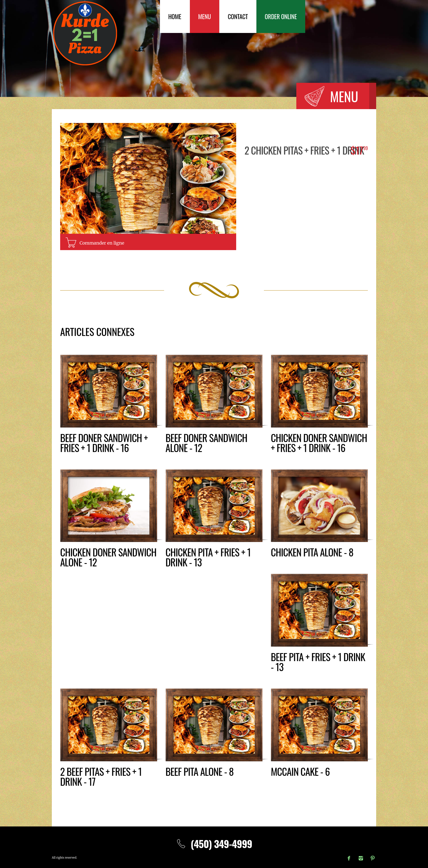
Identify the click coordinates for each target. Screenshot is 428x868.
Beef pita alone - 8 (200, 771)
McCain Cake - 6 (300, 771)
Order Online (281, 16)
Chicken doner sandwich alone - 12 (109, 557)
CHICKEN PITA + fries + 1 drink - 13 (208, 557)
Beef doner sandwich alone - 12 (207, 442)
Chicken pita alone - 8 (312, 552)
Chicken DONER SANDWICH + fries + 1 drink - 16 (319, 442)
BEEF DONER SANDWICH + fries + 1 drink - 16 (104, 442)
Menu (205, 16)
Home (175, 16)
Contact (238, 16)
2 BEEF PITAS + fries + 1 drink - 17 (101, 776)
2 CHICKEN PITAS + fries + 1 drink (305, 150)
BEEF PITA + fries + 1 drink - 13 (318, 662)
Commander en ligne (102, 243)
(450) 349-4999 (214, 843)
